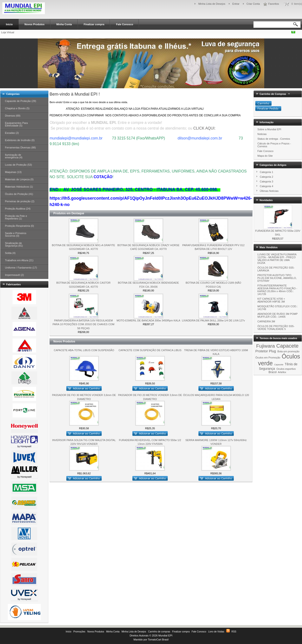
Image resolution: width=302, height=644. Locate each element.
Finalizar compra (94, 24)
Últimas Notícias (269, 191)
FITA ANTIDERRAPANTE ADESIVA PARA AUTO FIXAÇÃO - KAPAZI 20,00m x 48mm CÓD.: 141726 (277, 290)
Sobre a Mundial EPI (269, 129)
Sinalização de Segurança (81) (14, 244)
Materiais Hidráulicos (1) (19, 187)
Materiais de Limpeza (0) (19, 179)
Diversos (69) (13, 116)
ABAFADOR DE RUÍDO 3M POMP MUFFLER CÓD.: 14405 (277, 315)
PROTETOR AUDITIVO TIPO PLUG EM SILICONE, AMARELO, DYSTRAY (277, 278)
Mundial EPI (165, 636)
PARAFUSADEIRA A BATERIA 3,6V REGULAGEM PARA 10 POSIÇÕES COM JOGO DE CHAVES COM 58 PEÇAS (84, 324)
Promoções (79, 632)
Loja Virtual (8, 32)
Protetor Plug (266, 351)
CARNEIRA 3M (266, 321)
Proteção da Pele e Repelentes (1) (16, 217)
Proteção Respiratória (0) (19, 226)
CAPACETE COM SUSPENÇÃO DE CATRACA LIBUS (150, 350)
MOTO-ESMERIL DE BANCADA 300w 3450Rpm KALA (148, 320)
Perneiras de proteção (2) (20, 201)
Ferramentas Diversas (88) (20, 147)
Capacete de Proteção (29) (21, 101)
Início (9, 24)
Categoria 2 (266, 177)
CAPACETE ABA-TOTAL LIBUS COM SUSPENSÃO (84, 350)
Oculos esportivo (286, 369)
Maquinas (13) (13, 172)
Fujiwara (266, 346)
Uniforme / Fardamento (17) (21, 268)
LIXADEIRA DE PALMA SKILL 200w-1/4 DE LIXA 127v (213, 320)
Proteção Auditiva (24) (18, 209)
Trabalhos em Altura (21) (19, 260)
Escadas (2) (12, 133)
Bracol (273, 372)
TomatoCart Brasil (158, 640)
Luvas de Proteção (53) (18, 165)
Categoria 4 (266, 186)
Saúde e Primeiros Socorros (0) (16, 234)
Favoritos (274, 4)
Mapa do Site (265, 156)
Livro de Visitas (216, 632)
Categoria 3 (266, 181)
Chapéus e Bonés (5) (17, 108)
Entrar (236, 4)
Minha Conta (64, 24)
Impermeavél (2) (14, 275)
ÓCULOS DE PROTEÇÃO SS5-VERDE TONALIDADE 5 (276, 328)
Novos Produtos (35, 24)
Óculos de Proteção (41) (19, 194)
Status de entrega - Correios (274, 139)
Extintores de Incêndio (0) (20, 140)
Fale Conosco (125, 24)
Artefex (282, 372)
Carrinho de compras (159, 632)
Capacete (287, 346)
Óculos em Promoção (268, 358)
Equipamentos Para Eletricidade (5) (16, 124)
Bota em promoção (288, 351)
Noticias (262, 134)
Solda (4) (10, 253)
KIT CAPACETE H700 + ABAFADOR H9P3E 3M (271, 300)
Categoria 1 (266, 172)
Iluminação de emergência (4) (14, 156)
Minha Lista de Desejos (212, 4)
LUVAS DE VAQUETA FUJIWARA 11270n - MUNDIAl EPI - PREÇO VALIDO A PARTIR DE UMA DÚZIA (277, 259)
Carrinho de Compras (273, 94)
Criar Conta (253, 4)
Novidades (266, 200)
